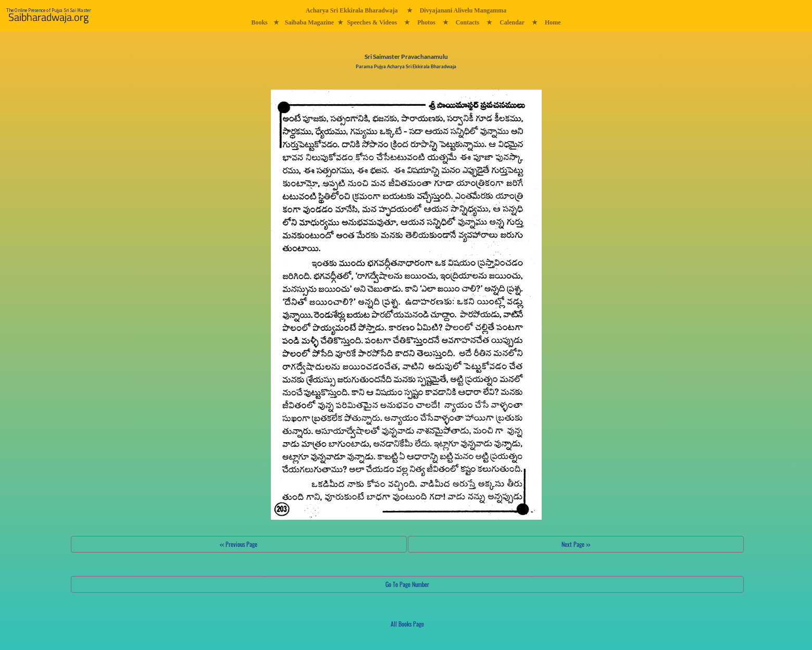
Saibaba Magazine (309, 22)
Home (553, 22)
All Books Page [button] (407, 624)
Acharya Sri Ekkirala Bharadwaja (352, 10)
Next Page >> (576, 544)
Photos (426, 22)
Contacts (467, 22)
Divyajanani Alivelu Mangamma (463, 10)
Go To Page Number (407, 584)
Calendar (512, 22)
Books (259, 22)
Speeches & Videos (372, 22)
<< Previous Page (239, 544)
